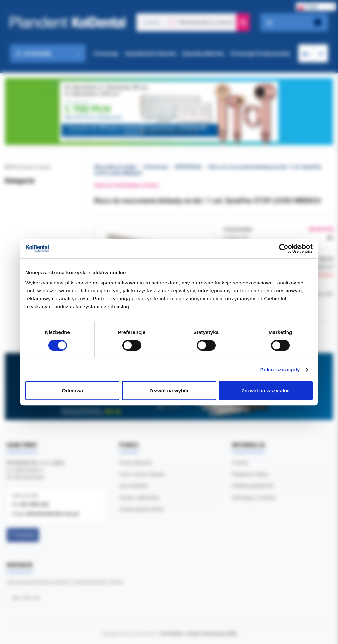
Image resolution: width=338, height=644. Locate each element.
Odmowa (72, 390)
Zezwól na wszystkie (266, 390)
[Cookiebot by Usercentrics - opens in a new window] (284, 248)
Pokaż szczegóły (280, 370)
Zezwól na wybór (169, 390)
